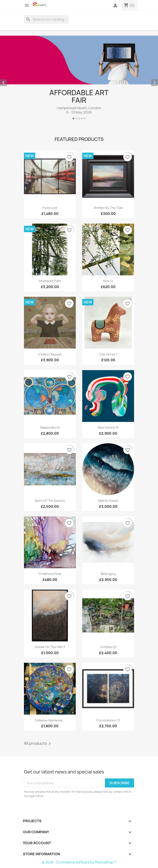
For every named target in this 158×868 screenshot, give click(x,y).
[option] (79, 79)
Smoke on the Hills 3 (50, 647)
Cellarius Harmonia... (50, 720)
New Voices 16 (108, 427)
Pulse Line (50, 208)
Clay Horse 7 (108, 354)
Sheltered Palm (50, 281)
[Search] (46, 19)
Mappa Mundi (50, 427)
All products (38, 744)
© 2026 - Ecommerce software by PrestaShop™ (79, 862)
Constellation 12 (108, 720)
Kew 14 (108, 281)
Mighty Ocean (108, 501)
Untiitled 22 (108, 647)
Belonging (108, 574)
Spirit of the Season (50, 501)
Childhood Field (50, 574)
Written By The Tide (108, 208)
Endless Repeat (50, 354)
